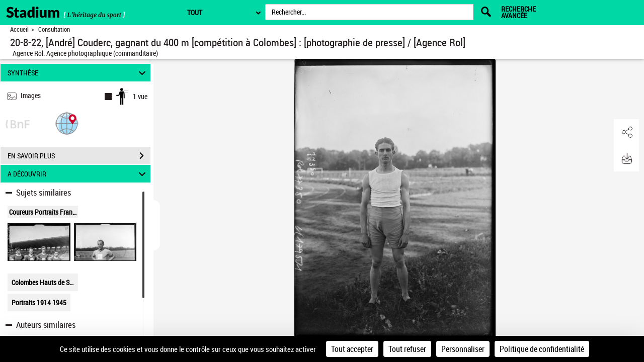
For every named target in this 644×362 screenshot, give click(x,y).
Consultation (54, 29)
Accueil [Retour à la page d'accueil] (19, 29)
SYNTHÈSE (78, 73)
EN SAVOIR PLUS (79, 156)
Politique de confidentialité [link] (542, 349)
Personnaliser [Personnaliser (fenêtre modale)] (463, 349)
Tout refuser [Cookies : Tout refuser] (407, 349)
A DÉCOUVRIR (78, 174)
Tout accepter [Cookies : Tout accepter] (352, 349)
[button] (67, 123)
